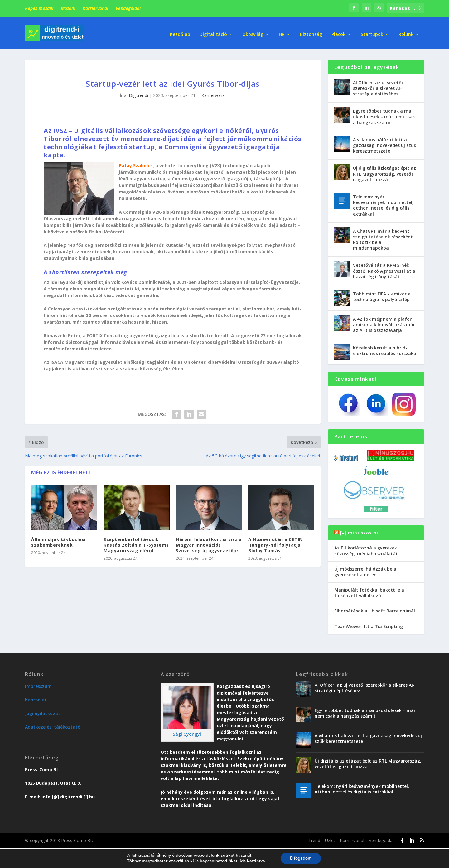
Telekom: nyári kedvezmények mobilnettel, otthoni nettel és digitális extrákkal (383, 204)
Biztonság (311, 31)
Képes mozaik (39, 8)
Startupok (372, 31)
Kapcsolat (36, 698)
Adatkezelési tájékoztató (53, 725)
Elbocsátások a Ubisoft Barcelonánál (375, 610)
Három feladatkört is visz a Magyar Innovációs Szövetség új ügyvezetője (209, 543)
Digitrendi (138, 94)
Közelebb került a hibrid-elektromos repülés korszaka (385, 349)
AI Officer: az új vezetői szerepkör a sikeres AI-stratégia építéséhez (378, 87)
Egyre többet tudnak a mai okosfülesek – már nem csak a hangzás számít (384, 115)
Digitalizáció (213, 31)
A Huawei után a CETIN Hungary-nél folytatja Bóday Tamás (275, 543)
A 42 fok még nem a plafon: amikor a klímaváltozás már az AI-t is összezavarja (384, 323)
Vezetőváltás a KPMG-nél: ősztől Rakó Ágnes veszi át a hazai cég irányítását (384, 269)
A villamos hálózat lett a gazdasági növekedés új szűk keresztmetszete (385, 144)
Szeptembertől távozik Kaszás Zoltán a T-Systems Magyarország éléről (136, 543)
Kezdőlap (180, 31)
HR (282, 31)
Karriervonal (95, 8)
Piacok (338, 31)
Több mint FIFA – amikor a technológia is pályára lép (382, 295)
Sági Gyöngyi (187, 732)
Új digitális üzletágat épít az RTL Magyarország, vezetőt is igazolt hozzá (384, 172)
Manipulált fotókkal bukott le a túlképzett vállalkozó (369, 591)
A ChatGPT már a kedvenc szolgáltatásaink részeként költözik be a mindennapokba (383, 238)
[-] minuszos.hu (360, 531)
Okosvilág (253, 31)
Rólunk (406, 31)
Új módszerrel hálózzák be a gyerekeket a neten (365, 570)
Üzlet (330, 839)
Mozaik (68, 8)
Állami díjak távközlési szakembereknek (58, 541)
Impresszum (38, 685)
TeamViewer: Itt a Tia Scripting (369, 625)
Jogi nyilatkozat (43, 712)
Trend (314, 839)
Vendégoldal (128, 8)
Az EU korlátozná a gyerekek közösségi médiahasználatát (366, 549)
